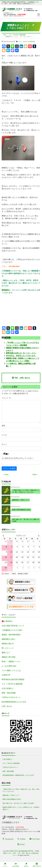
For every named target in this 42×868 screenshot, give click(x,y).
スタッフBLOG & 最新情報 (27, 42)
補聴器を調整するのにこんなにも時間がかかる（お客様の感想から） (21, 808)
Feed (21, 844)
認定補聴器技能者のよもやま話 (14, 702)
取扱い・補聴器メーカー (11, 662)
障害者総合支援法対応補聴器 (13, 679)
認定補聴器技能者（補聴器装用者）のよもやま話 (18, 775)
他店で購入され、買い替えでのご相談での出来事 (18, 803)
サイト (4, 444)
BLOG (26, 865)
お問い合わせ (7, 706)
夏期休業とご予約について (11, 795)
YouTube (35, 839)
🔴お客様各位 (7, 621)
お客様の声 (6, 675)
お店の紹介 (16, 865)
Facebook (8, 839)
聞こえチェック (8, 648)
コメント (6, 398)
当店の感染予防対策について (13, 626)
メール (4, 435)
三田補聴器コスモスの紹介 (12, 630)
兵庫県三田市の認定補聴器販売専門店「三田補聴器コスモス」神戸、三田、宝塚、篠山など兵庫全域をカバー (21, 853)
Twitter (21, 839)
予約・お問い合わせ (21, 378)
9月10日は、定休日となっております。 (21, 356)
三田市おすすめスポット (11, 697)
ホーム (5, 865)
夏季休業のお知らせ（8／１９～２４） (21, 353)
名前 (3, 426)
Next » (35, 475)
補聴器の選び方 (8, 644)
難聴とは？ (6, 653)
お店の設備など (8, 688)
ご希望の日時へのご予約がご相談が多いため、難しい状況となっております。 (21, 790)
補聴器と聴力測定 (9, 657)
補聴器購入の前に (9, 639)
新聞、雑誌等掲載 (9, 693)
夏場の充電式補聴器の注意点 (12, 799)
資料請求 (5, 290)
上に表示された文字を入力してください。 (18, 458)
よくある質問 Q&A (9, 666)
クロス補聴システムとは (11, 670)
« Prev (6, 475)
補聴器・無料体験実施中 (11, 635)
